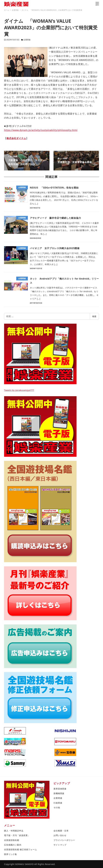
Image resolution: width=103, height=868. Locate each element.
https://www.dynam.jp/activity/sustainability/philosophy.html (41, 130)
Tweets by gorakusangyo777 (19, 390)
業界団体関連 (60, 789)
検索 (94, 316)
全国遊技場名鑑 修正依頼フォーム (20, 849)
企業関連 (27, 40)
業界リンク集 (11, 854)
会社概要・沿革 (61, 831)
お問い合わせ (60, 835)
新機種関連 (59, 793)
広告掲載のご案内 (13, 845)
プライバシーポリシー (64, 840)
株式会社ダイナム (16, 138)
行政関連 (58, 803)
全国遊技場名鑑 (12, 840)
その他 (57, 807)
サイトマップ (60, 845)
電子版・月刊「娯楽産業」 (17, 835)
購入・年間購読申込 (14, 831)
